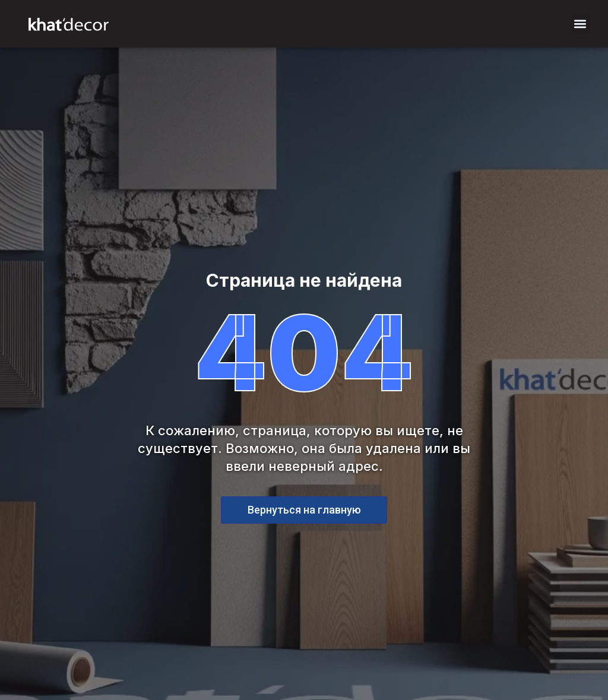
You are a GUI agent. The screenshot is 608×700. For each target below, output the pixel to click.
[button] (580, 24)
